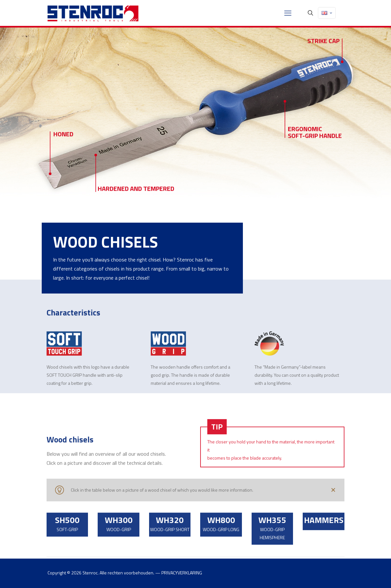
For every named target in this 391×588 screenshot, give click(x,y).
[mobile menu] (288, 13)
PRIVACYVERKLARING (182, 573)
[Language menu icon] (327, 13)
